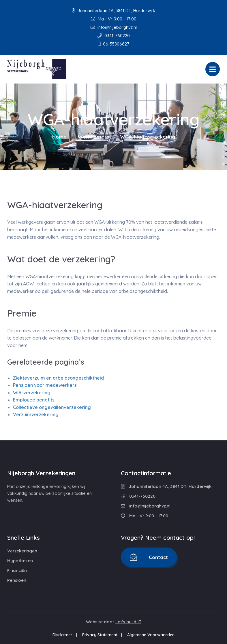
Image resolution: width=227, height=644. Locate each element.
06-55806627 (113, 44)
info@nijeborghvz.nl (114, 27)
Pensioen (17, 580)
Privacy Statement (100, 635)
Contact (149, 557)
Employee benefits (34, 400)
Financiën (17, 570)
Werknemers (93, 137)
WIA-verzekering (32, 393)
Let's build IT (128, 622)
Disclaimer (62, 635)
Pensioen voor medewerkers (45, 385)
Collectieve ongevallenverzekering (52, 407)
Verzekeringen (22, 551)
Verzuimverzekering (36, 414)
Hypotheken (20, 561)
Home (59, 137)
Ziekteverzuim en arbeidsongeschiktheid (58, 378)
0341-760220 (114, 36)
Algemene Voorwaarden (151, 635)
